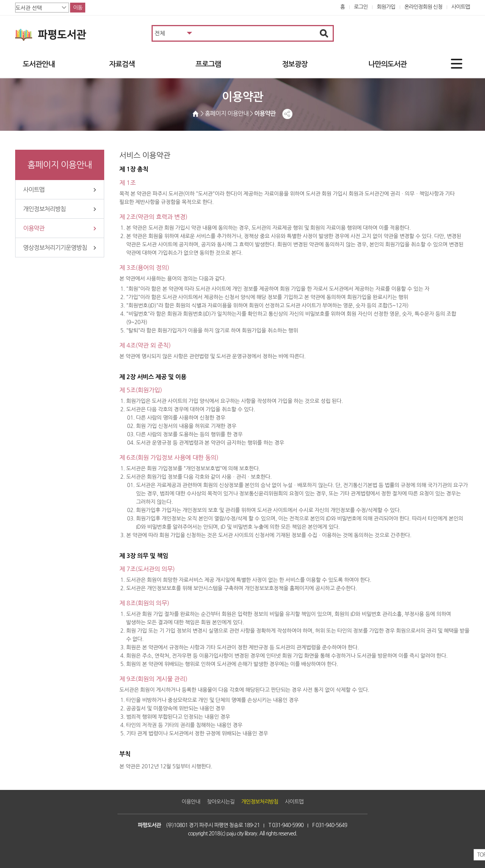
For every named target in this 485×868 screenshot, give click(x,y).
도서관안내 (39, 64)
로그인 (361, 7)
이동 (78, 8)
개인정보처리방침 (44, 209)
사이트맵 (461, 7)
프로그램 (208, 64)
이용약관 (34, 228)
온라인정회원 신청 (423, 7)
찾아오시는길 (221, 802)
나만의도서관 (387, 64)
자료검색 (122, 64)
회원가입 (386, 7)
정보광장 (295, 64)
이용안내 (191, 802)
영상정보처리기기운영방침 (55, 248)
